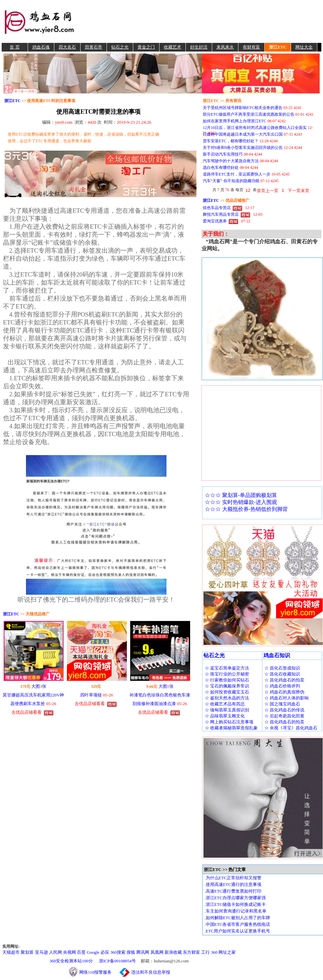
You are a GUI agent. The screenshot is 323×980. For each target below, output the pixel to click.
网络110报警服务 (99, 972)
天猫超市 (11, 952)
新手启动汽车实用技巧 (223, 154)
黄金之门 (146, 47)
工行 (205, 952)
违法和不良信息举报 (151, 972)
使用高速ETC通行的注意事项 (234, 884)
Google (93, 952)
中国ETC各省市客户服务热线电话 (238, 924)
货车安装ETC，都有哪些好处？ (231, 141)
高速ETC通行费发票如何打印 (234, 891)
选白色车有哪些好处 (221, 168)
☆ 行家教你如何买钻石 (227, 680)
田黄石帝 (94, 47)
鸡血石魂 (41, 47)
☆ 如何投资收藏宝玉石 (227, 692)
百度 (81, 952)
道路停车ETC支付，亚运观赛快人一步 (237, 174)
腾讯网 (143, 952)
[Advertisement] (199, 21)
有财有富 (251, 47)
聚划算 (27, 952)
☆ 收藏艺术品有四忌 (225, 704)
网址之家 (227, 952)
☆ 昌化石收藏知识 (282, 674)
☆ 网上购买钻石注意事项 (229, 722)
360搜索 (118, 952)
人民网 (55, 952)
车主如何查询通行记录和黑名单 (236, 911)
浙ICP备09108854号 (117, 961)
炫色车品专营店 (217, 208)
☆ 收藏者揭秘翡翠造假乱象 (231, 728)
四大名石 (67, 47)
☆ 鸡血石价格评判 (282, 686)
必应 (105, 952)
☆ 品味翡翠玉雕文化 (225, 716)
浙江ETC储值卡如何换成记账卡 (236, 904)
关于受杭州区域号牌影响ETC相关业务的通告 (243, 108)
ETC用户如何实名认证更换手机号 (238, 931)
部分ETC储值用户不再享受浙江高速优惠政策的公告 (249, 114)
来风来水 (225, 47)
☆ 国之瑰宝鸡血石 (282, 704)
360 (214, 952)
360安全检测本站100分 (71, 961)
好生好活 (199, 47)
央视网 (69, 952)
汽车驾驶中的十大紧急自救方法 (231, 161)
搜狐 (131, 952)
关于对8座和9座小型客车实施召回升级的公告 (243, 148)
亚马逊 (41, 952)
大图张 (39, 686)
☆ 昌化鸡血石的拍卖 (284, 680)
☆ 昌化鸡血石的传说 (284, 710)
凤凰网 (157, 952)
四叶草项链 (91, 695)
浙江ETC (278, 47)
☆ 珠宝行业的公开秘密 (227, 674)
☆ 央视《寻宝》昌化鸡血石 (291, 728)
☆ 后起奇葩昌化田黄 (284, 716)
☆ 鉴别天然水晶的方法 (227, 698)
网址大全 (304, 47)
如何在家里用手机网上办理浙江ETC (235, 121)
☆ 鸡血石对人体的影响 (287, 698)
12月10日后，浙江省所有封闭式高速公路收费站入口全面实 (255, 128)
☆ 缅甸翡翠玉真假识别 (227, 710)
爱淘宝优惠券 (215, 221)
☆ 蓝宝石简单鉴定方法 (227, 668)
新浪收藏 (173, 952)
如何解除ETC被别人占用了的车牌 (238, 918)
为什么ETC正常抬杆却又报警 (234, 878)
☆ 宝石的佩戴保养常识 (227, 686)
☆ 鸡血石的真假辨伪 (284, 692)
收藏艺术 (172, 47)
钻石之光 (120, 47)
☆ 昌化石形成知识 (282, 668)
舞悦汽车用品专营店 (221, 214)
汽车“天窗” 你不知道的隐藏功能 (231, 181)
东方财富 (191, 952)
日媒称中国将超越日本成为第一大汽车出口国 (243, 134)
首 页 (14, 47)
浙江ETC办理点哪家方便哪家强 (236, 898)
